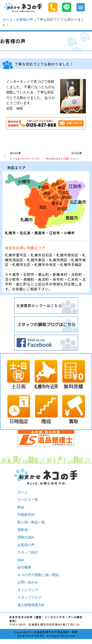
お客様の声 (25, 19)
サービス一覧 (28, 500)
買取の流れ (26, 537)
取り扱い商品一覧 (31, 522)
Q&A (21, 560)
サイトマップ (28, 590)
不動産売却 (26, 515)
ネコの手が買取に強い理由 (38, 575)
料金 (21, 507)
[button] (81, 7)
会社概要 (24, 567)
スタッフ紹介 (28, 552)
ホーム (8, 19)
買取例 (23, 530)
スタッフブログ (29, 597)
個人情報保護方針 (31, 605)
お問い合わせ (28, 582)
